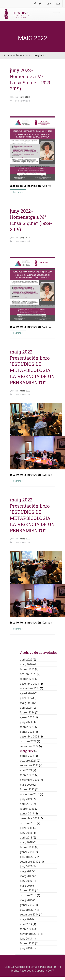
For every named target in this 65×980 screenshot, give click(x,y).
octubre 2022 (28, 741)
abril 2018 (26, 838)
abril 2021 (26, 770)
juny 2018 (26, 833)
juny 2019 (26, 799)
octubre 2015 (28, 895)
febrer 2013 (27, 943)
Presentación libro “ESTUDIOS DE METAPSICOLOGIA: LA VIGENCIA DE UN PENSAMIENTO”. (32, 370)
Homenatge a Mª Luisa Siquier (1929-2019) (31, 223)
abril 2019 (26, 804)
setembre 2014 (29, 914)
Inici (4, 55)
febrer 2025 (27, 679)
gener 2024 (27, 717)
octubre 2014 (28, 910)
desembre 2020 (29, 780)
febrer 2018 (27, 847)
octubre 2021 (28, 761)
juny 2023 (26, 722)
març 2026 (26, 664)
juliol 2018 (26, 828)
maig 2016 (26, 886)
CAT (58, 4)
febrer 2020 (27, 789)
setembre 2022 (29, 746)
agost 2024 (27, 693)
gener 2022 (27, 756)
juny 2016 (26, 881)
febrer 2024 (27, 712)
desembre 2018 (29, 818)
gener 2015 (27, 905)
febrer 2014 (27, 929)
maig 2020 (26, 785)
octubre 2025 (28, 674)
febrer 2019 (27, 809)
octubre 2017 (28, 857)
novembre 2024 (30, 688)
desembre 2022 (29, 736)
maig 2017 (26, 871)
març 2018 (26, 842)
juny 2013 (26, 939)
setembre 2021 (29, 765)
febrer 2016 (27, 890)
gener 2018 (27, 852)
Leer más (18, 192)
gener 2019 (27, 813)
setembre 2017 (29, 862)
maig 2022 (27, 751)
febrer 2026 (27, 669)
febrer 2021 (27, 775)
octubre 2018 (28, 823)
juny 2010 (26, 948)
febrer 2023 (27, 727)
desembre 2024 (29, 684)
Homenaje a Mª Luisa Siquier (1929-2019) (31, 83)
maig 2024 (26, 703)
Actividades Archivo (20, 55)
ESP (49, 4)
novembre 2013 (30, 934)
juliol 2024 (26, 698)
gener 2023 (27, 732)
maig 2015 (26, 900)
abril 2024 (26, 708)
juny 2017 (26, 866)
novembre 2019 (30, 794)
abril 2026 (26, 660)
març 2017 (26, 876)
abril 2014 (26, 924)
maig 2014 (26, 919)
